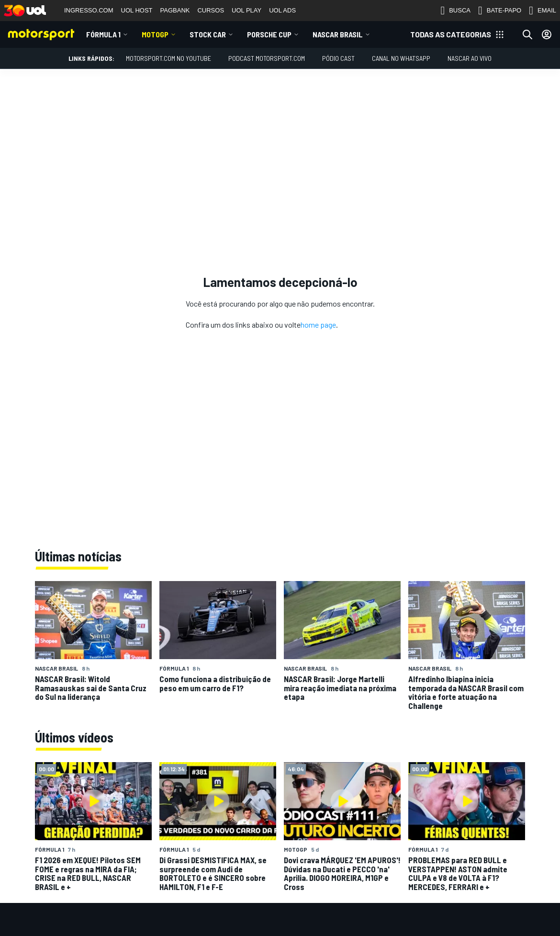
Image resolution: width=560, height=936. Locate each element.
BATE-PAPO (500, 11)
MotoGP (155, 34)
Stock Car (208, 34)
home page (318, 325)
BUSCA (455, 11)
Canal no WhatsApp (401, 58)
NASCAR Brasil (338, 34)
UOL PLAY (246, 10)
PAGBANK (175, 10)
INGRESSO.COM (89, 10)
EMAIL (543, 11)
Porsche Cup (269, 34)
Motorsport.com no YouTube (168, 58)
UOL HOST (137, 10)
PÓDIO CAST (338, 58)
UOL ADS (282, 10)
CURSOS (211, 10)
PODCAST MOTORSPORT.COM (267, 58)
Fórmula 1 (103, 34)
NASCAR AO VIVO (470, 58)
